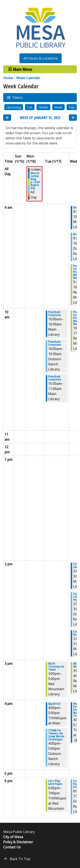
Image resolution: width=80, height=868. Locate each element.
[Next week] (73, 118)
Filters (17, 97)
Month (43, 107)
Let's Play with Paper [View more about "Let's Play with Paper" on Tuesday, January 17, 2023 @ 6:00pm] (55, 782)
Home (8, 78)
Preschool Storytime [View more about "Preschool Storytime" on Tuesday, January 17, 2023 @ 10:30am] (55, 378)
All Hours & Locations (41, 58)
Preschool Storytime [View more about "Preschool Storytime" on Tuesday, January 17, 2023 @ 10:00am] (55, 314)
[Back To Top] (40, 859)
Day (72, 107)
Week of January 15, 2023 (40, 118)
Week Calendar (28, 78)
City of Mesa (13, 837)
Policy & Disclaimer (18, 842)
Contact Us (12, 847)
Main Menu (20, 69)
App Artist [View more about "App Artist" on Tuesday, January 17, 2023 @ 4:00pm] (54, 704)
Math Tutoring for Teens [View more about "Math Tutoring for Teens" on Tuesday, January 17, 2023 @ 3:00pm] (56, 667)
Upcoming (14, 107)
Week (58, 107)
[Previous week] (7, 118)
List (30, 107)
